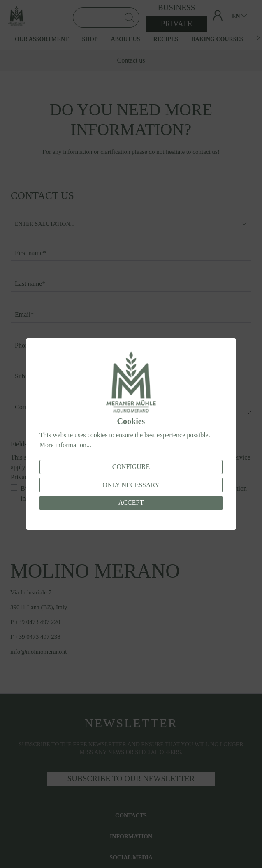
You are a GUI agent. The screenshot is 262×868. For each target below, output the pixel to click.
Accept (131, 502)
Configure (131, 467)
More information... (65, 445)
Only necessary (131, 485)
